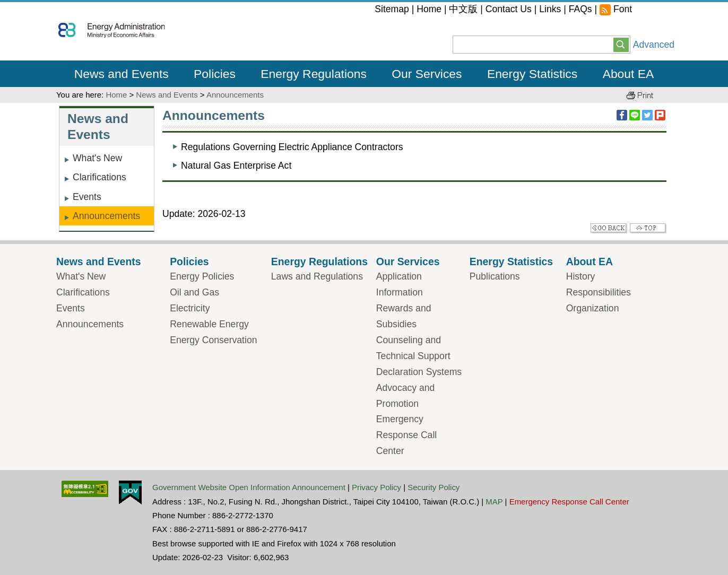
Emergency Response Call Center (406, 435)
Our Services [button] (427, 74)
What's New (97, 158)
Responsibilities (599, 292)
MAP (494, 502)
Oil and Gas (194, 292)
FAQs (580, 9)
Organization (593, 308)
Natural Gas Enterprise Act (236, 165)
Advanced (654, 45)
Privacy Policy (376, 487)
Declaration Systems (419, 372)
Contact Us (509, 9)
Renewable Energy (209, 324)
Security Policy (434, 487)
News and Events (167, 95)
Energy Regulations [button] (314, 74)
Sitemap (392, 9)
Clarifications (99, 177)
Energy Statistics (511, 262)
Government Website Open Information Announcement (249, 487)
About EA (590, 262)
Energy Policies (202, 276)
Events (87, 197)
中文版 (463, 9)
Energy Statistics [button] (532, 74)
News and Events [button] (122, 74)
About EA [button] (629, 74)
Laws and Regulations (317, 276)
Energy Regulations (319, 262)
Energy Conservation (213, 340)
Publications (495, 276)
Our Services (408, 262)
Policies (189, 262)
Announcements (235, 95)
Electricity (190, 308)
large (667, 11)
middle (653, 11)
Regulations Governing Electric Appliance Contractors (292, 147)
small (640, 11)
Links (550, 9)
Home (429, 9)
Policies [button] (215, 74)
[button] (621, 44)
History (581, 276)
